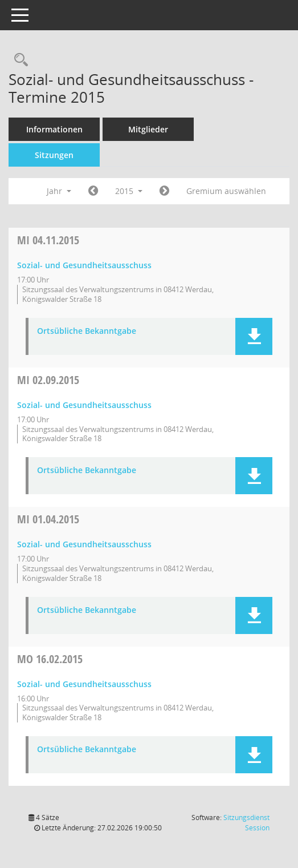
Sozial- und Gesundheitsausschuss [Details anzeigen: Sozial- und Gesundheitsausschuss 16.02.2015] (84, 684)
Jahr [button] (59, 191)
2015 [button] (129, 191)
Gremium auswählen (226, 191)
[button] (254, 336)
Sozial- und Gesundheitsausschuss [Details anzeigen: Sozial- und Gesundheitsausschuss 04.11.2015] (84, 265)
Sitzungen (54, 155)
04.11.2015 (48, 240)
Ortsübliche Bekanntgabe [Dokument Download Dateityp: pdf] (87, 331)
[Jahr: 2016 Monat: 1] (164, 191)
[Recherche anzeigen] (18, 60)
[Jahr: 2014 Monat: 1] (93, 191)
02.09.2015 (48, 380)
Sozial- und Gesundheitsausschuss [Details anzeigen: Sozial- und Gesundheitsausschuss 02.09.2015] (84, 405)
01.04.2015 (48, 519)
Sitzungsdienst (246, 823)
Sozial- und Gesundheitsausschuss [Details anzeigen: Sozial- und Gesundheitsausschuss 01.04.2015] (84, 544)
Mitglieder (148, 129)
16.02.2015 (50, 659)
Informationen (54, 129)
